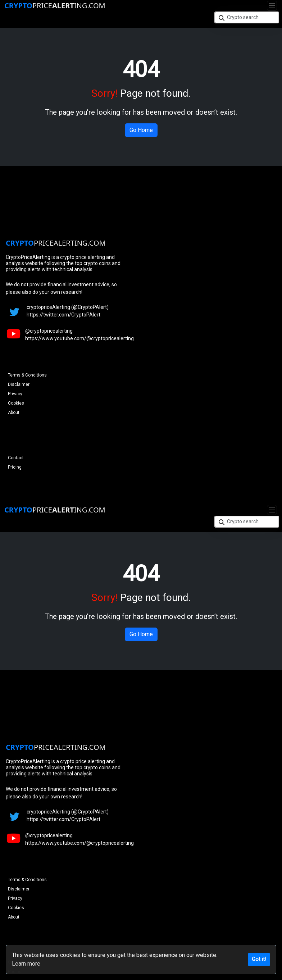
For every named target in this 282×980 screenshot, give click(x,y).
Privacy (15, 394)
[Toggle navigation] (272, 6)
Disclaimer (19, 384)
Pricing (15, 467)
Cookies (16, 403)
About (14, 412)
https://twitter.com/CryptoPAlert (63, 315)
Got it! (259, 959)
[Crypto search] (247, 17)
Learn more (26, 964)
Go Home (141, 130)
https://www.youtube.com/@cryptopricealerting (79, 338)
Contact (16, 458)
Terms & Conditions (27, 375)
